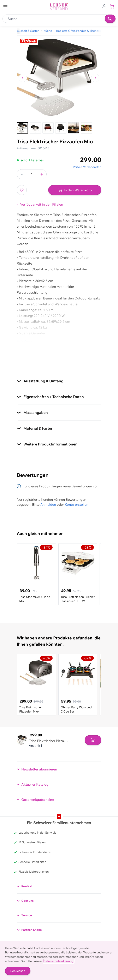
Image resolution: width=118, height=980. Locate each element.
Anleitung (24, 341)
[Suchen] (110, 19)
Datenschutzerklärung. (59, 961)
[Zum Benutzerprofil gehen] (104, 6)
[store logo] (59, 7)
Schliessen (18, 971)
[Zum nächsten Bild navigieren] (95, 78)
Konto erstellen (76, 504)
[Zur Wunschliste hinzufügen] (22, 190)
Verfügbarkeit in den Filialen (42, 204)
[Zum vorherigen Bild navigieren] (23, 78)
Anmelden (48, 504)
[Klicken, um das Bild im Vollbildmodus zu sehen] (59, 78)
